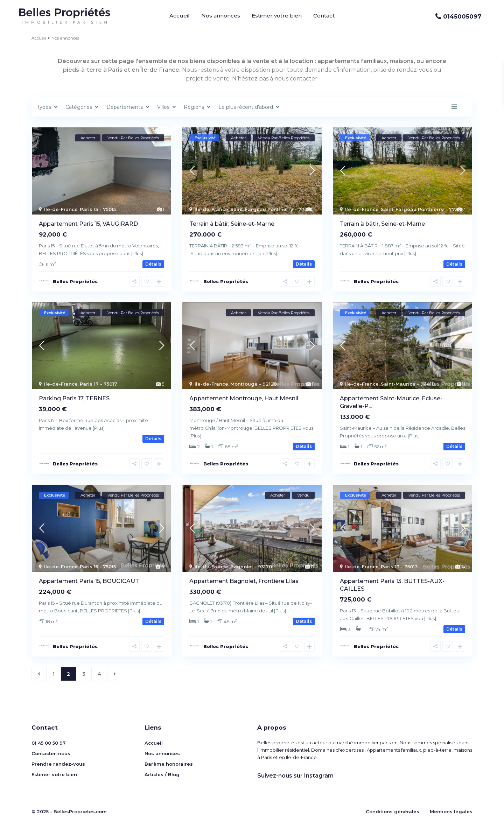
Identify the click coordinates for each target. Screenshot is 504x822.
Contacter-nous (51, 753)
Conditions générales (393, 812)
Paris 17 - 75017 (99, 384)
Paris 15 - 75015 (98, 209)
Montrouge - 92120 (254, 384)
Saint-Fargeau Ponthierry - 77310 (271, 209)
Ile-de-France (61, 209)
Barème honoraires (169, 764)
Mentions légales (451, 812)
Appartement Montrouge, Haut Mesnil (244, 398)
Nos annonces (221, 16)
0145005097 (462, 16)
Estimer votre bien (277, 16)
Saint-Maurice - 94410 (408, 384)
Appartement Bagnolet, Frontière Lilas (244, 581)
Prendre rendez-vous (58, 764)
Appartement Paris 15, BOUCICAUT (89, 581)
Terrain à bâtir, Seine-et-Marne (232, 224)
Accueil (180, 16)
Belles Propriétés (75, 281)
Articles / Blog (162, 774)
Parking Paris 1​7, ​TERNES (74, 398)
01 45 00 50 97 (49, 743)
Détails (153, 264)
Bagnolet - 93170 (251, 567)
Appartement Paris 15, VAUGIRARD (88, 224)
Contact (324, 16)
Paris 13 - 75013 (399, 567)
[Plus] (137, 253)
